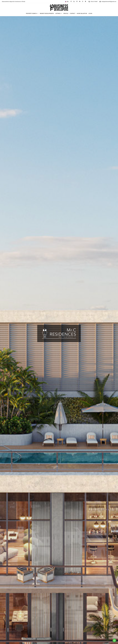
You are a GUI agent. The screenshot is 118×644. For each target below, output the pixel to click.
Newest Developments (47, 13)
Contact (73, 13)
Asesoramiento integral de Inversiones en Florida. (14, 1)
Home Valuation (82, 13)
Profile (66, 13)
